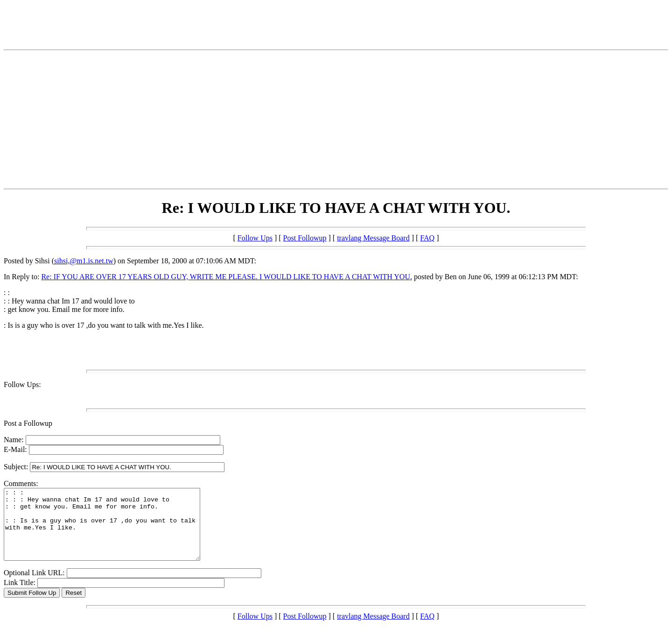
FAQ (427, 238)
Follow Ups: (22, 384)
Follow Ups (255, 238)
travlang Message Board (373, 238)
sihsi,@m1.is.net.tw (84, 261)
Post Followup (305, 238)
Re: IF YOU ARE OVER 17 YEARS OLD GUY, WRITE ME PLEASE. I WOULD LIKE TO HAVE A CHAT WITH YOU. (227, 277)
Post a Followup (28, 423)
